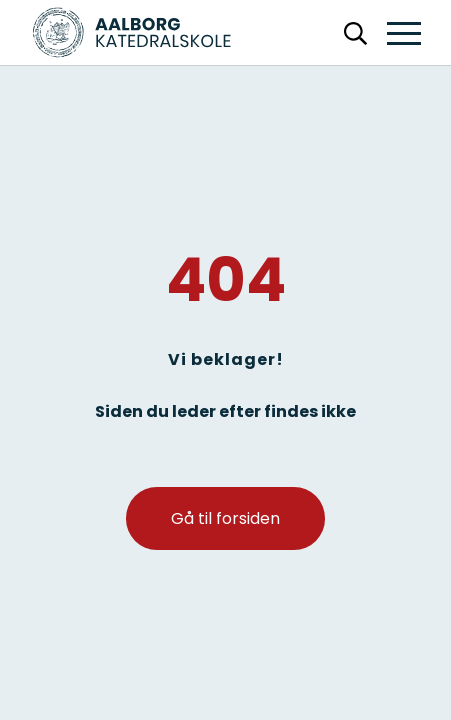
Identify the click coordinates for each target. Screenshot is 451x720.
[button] (404, 34)
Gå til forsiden (225, 518)
